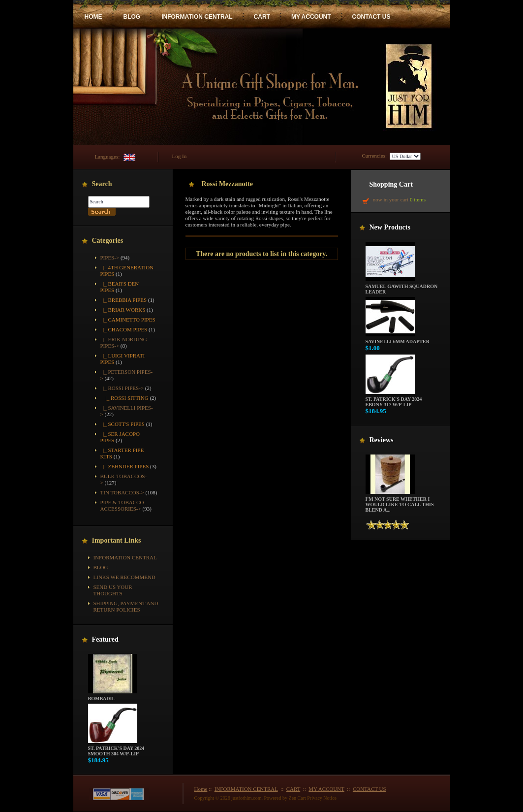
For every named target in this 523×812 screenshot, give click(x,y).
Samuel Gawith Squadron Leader (402, 287)
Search (102, 184)
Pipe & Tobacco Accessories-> (122, 505)
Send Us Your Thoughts (113, 590)
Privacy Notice (322, 798)
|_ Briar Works (123, 310)
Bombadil (113, 696)
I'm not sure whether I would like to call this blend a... (400, 502)
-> (110, 258)
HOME (93, 17)
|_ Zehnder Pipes (125, 466)
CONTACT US (371, 17)
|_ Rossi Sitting (124, 398)
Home (201, 789)
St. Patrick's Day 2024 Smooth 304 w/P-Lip (116, 749)
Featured (105, 639)
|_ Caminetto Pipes (128, 320)
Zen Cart (297, 798)
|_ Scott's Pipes (123, 424)
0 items (418, 199)
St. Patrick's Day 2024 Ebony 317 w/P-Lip (394, 400)
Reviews (382, 440)
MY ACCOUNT (311, 17)
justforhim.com (246, 798)
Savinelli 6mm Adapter (398, 339)
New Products (390, 227)
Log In (180, 156)
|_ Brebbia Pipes (124, 300)
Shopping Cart (391, 184)
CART (262, 17)
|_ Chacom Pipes (124, 329)
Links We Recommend (124, 577)
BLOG (132, 17)
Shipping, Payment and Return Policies (126, 606)
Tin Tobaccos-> (122, 492)
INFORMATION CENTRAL (197, 17)
